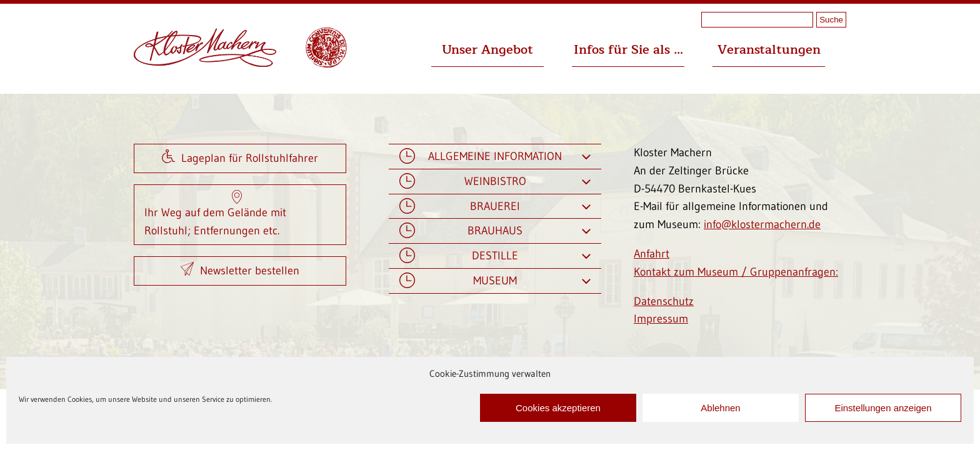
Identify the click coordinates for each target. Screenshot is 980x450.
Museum (495, 281)
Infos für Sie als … (628, 50)
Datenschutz (664, 301)
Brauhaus (495, 231)
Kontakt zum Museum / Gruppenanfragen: (736, 272)
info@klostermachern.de (762, 224)
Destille (495, 256)
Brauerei (495, 207)
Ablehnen (720, 408)
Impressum (661, 319)
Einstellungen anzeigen (883, 408)
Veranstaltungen (769, 50)
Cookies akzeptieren (558, 408)
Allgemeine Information (495, 157)
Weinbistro (495, 182)
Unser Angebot (487, 50)
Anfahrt (652, 254)
